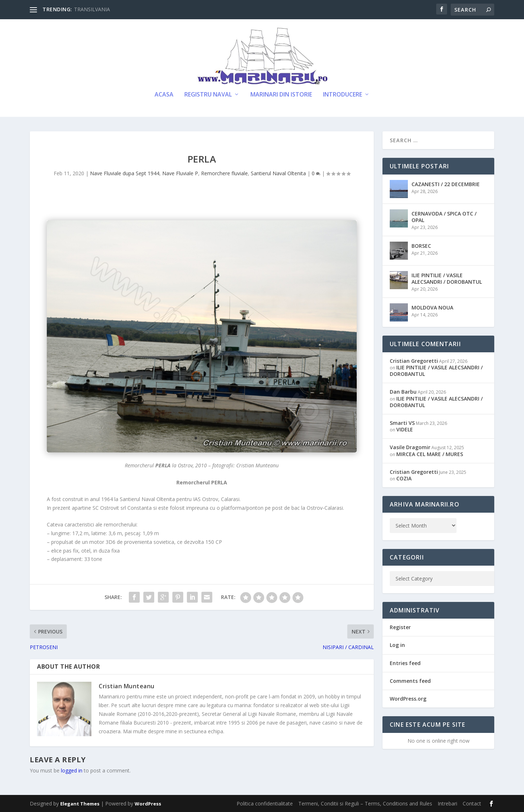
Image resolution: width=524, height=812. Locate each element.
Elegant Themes (80, 804)
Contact (472, 803)
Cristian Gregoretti (414, 361)
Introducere (343, 95)
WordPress (148, 804)
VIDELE (405, 429)
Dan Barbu (403, 392)
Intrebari (447, 803)
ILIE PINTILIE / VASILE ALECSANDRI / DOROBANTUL (447, 278)
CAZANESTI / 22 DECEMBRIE (446, 184)
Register (400, 627)
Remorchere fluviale (224, 173)
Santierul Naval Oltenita (278, 173)
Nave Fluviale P (180, 173)
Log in (397, 645)
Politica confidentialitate (265, 803)
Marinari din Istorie (281, 95)
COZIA (404, 478)
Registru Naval (208, 95)
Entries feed (405, 663)
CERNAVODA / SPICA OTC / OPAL (444, 217)
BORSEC (421, 246)
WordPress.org (408, 699)
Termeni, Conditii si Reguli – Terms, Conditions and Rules (365, 803)
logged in (72, 770)
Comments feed (410, 681)
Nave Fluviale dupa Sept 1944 (125, 173)
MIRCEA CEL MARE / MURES (430, 454)
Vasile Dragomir (410, 447)
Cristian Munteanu (127, 686)
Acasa (164, 95)
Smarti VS (402, 423)
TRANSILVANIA (92, 9)
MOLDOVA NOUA (432, 307)
